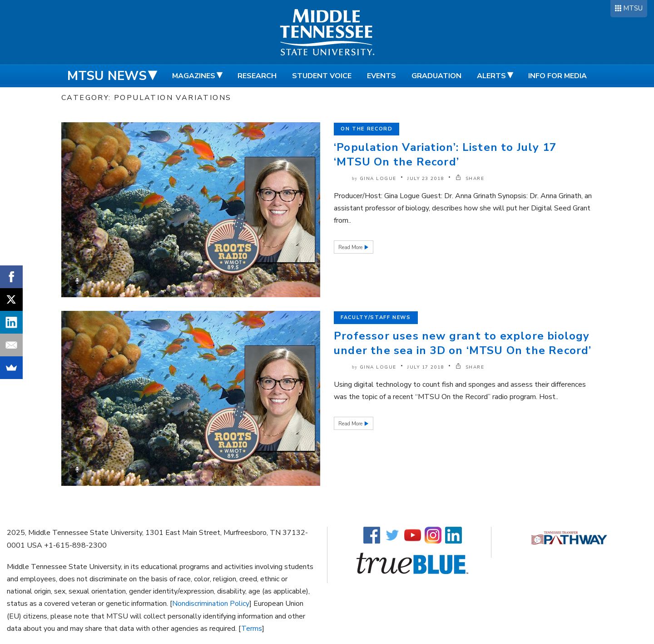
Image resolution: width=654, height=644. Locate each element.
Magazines (194, 76)
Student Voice (322, 76)
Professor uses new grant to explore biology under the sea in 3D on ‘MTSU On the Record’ (463, 343)
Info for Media (557, 76)
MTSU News (107, 76)
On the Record (367, 129)
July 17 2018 (426, 367)
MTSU (633, 8)
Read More (351, 247)
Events (381, 76)
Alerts (491, 76)
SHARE (470, 179)
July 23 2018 (426, 179)
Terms (252, 629)
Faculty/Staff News (376, 317)
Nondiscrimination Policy (211, 604)
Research (257, 76)
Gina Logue (378, 179)
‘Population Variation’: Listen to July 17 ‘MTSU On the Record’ (445, 155)
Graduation (436, 76)
